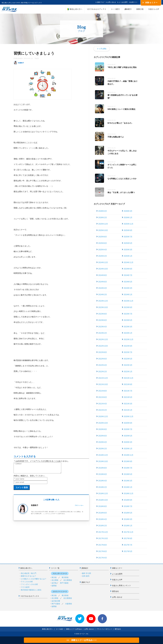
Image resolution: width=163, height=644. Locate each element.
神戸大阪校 (64, 583)
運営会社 (115, 591)
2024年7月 (128, 275)
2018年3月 (128, 519)
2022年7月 (128, 352)
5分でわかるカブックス (96, 9)
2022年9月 (128, 346)
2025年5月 (128, 243)
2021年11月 (129, 378)
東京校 (54, 577)
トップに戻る (102, 49)
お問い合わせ (112, 2)
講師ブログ (101, 2)
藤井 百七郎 (87, 573)
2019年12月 (103, 455)
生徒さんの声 (154, 9)
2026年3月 (128, 211)
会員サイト (134, 2)
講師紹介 (128, 9)
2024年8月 (103, 275)
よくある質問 (123, 2)
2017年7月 (128, 545)
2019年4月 (103, 481)
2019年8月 (103, 468)
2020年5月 (128, 436)
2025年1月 (128, 256)
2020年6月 (103, 436)
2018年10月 (103, 500)
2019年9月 (128, 461)
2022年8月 (103, 352)
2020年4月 (103, 442)
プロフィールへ (79, 507)
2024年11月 (129, 262)
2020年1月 (128, 449)
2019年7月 (128, 468)
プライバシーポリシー (104, 629)
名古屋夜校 (68, 580)
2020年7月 (128, 429)
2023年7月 (128, 314)
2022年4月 (103, 365)
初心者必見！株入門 (29, 573)
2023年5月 (128, 320)
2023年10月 (103, 307)
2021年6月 (103, 397)
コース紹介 (115, 9)
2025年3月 (128, 250)
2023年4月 (103, 327)
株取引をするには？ (29, 576)
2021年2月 (103, 410)
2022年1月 (128, 372)
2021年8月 (103, 391)
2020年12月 (103, 416)
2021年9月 (128, 384)
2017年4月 (103, 558)
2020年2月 (103, 449)
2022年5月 (128, 359)
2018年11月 (129, 494)
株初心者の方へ (75, 9)
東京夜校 (65, 577)
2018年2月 (103, 526)
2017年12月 (103, 532)
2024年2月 (103, 295)
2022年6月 (103, 359)
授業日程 (140, 9)
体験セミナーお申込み (74, 629)
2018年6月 (103, 513)
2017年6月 (103, 551)
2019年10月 (103, 461)
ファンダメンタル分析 (29, 584)
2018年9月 (128, 500)
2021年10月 (103, 384)
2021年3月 (128, 404)
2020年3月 (128, 442)
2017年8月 (103, 545)
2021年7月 (128, 391)
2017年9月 (128, 538)
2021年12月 (103, 378)
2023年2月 (103, 333)
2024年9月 (128, 269)
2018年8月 (103, 506)
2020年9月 (128, 423)
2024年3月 (128, 288)
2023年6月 (103, 320)
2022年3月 (128, 365)
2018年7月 (128, 506)
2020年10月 (103, 423)
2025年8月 (103, 237)
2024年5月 (128, 282)
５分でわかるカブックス (30, 596)
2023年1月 (128, 333)
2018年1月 (128, 526)
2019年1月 (128, 487)
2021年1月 (128, 410)
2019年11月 (129, 455)
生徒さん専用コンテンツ (121, 586)
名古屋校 (55, 580)
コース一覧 (55, 568)
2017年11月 (129, 532)
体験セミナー (117, 568)
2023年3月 (128, 327)
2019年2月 (103, 487)
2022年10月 (103, 346)
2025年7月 (128, 237)
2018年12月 (103, 494)
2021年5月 (128, 397)
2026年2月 (103, 218)
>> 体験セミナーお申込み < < (81, 640)
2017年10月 (103, 538)
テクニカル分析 (27, 582)
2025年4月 (103, 250)
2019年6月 (103, 474)
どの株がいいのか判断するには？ (34, 579)
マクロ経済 (25, 587)
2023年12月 (103, 301)
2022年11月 (129, 339)
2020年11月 (129, 416)
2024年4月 (103, 288)
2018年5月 (128, 513)
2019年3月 (128, 481)
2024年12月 (103, 262)
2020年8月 (103, 429)
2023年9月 (128, 307)
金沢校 (54, 583)
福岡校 (54, 586)
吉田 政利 (86, 576)
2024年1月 (128, 295)
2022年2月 (103, 372)
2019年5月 (128, 474)
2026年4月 (103, 211)
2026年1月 (128, 218)
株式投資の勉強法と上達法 (31, 590)
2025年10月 (103, 230)
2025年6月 (103, 243)
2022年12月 (103, 339)
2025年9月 (128, 230)
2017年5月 (128, 551)
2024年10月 (103, 269)
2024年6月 (103, 282)
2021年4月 (103, 404)
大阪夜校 (68, 604)
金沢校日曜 (56, 601)
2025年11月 (129, 224)
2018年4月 (103, 519)
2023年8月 (103, 314)
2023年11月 (129, 301)
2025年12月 (103, 224)
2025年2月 (103, 256)
